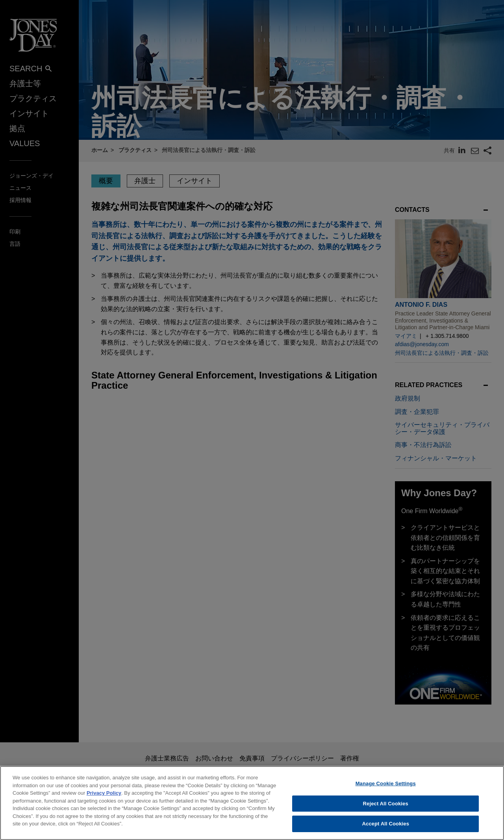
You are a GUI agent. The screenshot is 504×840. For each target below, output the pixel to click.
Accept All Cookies (385, 830)
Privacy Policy (104, 799)
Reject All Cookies (386, 809)
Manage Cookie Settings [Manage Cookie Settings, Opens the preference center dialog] (386, 790)
